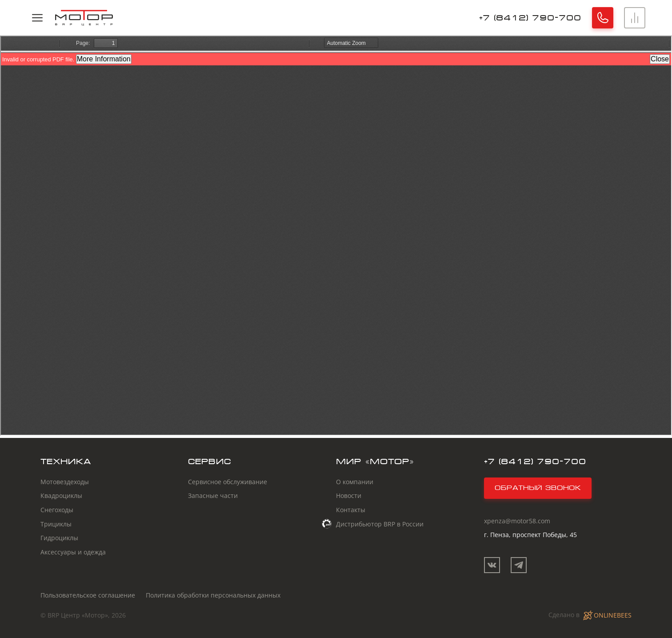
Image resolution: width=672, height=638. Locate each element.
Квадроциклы (61, 496)
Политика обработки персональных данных (213, 595)
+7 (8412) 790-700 (530, 18)
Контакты (351, 510)
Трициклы (56, 524)
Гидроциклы (59, 538)
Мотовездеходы (65, 482)
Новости (349, 496)
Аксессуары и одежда (73, 552)
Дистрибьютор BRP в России (380, 524)
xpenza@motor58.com (517, 521)
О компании (355, 482)
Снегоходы (57, 510)
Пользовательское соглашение (88, 595)
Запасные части (213, 496)
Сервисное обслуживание (228, 482)
